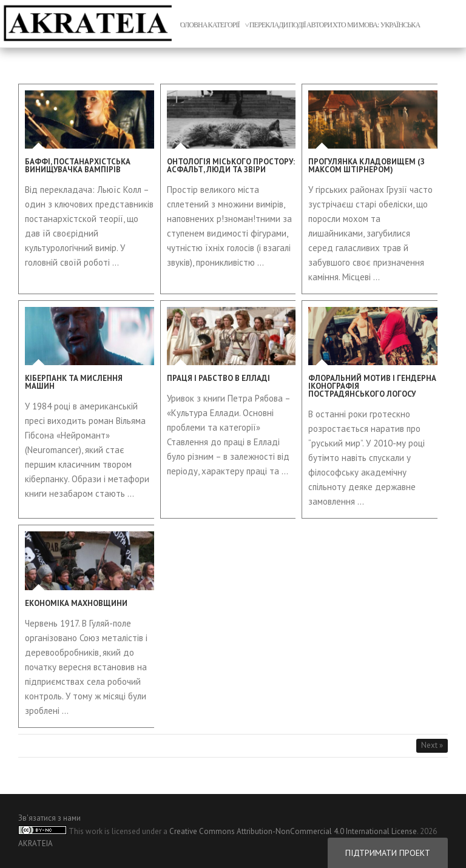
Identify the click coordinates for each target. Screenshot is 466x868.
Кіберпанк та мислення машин (74, 382)
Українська (400, 25)
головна (192, 25)
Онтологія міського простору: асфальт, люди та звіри (231, 166)
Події (297, 25)
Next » (432, 745)
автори (319, 25)
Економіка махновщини (76, 603)
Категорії (224, 25)
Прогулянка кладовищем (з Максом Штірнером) (366, 166)
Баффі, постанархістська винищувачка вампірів (78, 166)
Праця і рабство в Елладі (218, 378)
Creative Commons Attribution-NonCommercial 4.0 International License (293, 831)
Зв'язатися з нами (49, 818)
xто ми (345, 25)
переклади (269, 25)
